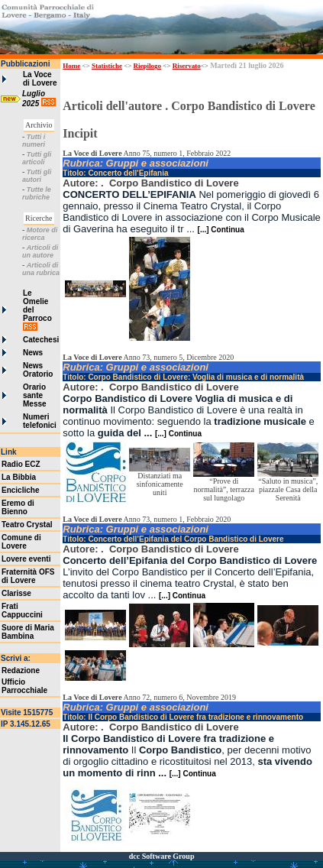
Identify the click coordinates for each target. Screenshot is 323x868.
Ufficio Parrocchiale (24, 686)
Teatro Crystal (27, 525)
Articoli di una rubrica (41, 269)
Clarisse (16, 593)
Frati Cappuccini (22, 611)
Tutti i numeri (34, 141)
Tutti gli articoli (37, 158)
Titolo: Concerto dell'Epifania (115, 173)
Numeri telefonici (40, 421)
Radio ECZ (21, 464)
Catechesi (41, 340)
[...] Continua (221, 230)
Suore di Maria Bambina (28, 632)
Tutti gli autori (37, 176)
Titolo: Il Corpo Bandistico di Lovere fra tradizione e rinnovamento (183, 717)
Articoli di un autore (40, 251)
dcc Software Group (162, 856)
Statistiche (107, 66)
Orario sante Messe (35, 395)
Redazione (21, 670)
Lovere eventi (26, 559)
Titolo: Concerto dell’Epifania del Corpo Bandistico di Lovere (173, 539)
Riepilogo (148, 66)
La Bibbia (19, 477)
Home (71, 66)
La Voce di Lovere (40, 79)
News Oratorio (38, 370)
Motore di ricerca (40, 234)
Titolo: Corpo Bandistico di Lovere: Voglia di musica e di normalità (183, 377)
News (33, 353)
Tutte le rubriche (37, 193)
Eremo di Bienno (18, 507)
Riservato (187, 66)
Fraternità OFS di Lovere (28, 576)
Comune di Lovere (21, 542)
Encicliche (20, 490)
